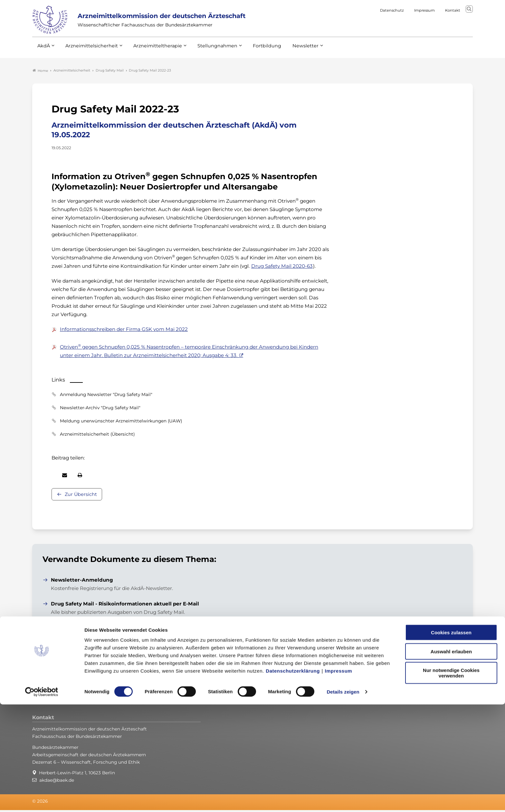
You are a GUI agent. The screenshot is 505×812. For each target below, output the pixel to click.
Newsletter (292, 51)
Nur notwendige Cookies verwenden (451, 780)
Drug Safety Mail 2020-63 (282, 268)
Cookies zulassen (451, 740)
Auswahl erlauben (451, 759)
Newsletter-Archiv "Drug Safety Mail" (100, 409)
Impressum (339, 778)
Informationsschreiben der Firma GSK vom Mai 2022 (124, 331)
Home (40, 72)
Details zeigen (343, 799)
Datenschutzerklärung (293, 778)
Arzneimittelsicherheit (89, 51)
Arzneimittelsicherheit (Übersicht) (97, 436)
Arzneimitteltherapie (152, 51)
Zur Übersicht (81, 496)
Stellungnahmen (209, 51)
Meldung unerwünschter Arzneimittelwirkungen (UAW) (121, 422)
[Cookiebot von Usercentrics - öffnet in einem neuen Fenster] (42, 799)
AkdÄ (43, 51)
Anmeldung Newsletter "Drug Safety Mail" (106, 396)
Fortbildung (256, 51)
